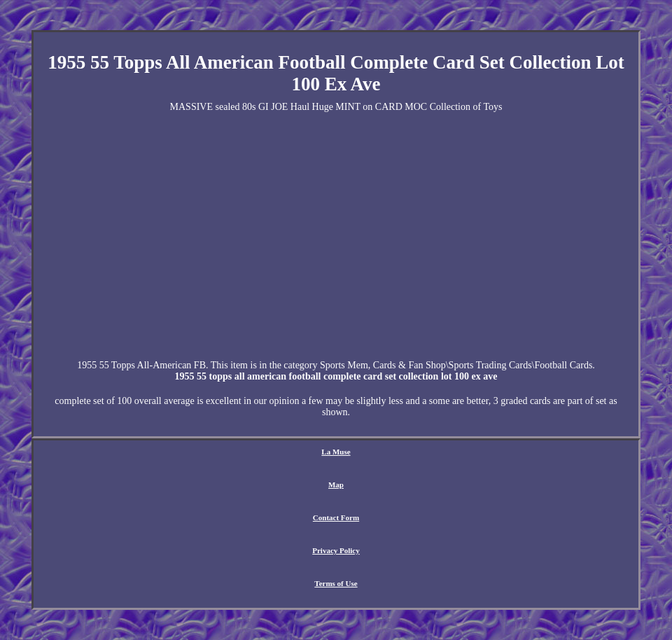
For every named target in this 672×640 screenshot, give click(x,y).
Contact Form (336, 517)
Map (336, 485)
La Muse (336, 452)
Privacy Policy (336, 550)
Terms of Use (336, 583)
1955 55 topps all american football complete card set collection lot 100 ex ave (336, 376)
